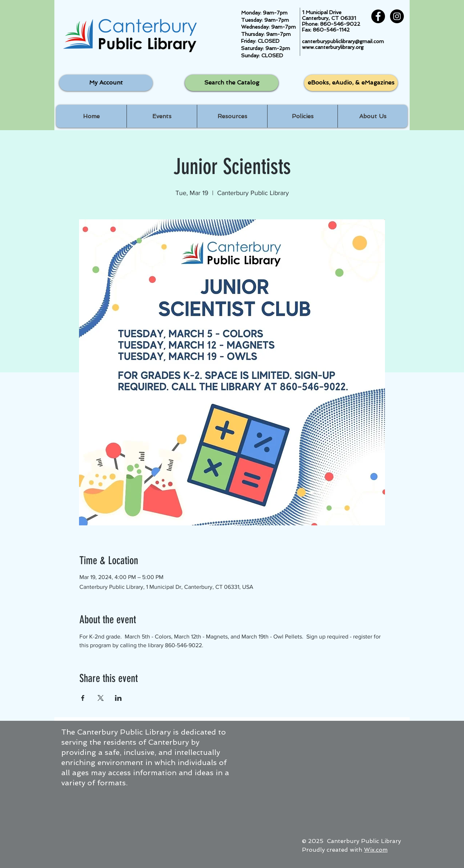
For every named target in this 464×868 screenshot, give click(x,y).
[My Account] (106, 83)
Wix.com (376, 850)
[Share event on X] (101, 698)
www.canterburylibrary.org (333, 47)
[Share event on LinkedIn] (118, 698)
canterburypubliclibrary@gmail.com (343, 41)
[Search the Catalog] (232, 83)
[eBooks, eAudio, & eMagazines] (351, 83)
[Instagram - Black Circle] (397, 16)
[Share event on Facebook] (83, 698)
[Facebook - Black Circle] (378, 16)
